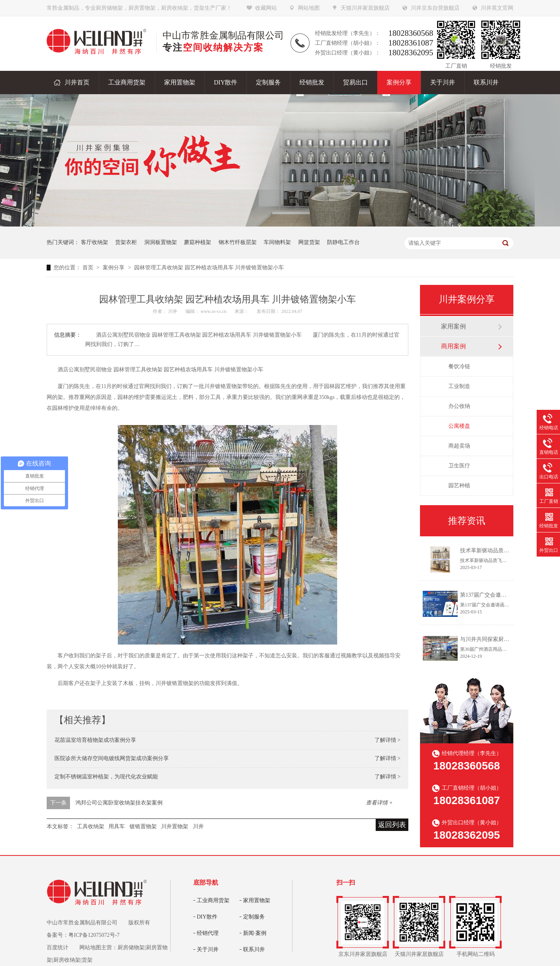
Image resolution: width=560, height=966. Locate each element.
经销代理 (208, 933)
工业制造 (459, 386)
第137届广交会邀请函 (486, 595)
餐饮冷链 (459, 366)
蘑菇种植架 (198, 242)
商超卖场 (459, 446)
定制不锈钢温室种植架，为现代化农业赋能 (106, 777)
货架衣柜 (126, 242)
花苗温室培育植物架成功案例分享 (95, 740)
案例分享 (114, 268)
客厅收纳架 (94, 242)
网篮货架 (309, 242)
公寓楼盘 (459, 426)
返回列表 (392, 825)
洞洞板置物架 (161, 242)
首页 (89, 268)
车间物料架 (277, 242)
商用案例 (453, 346)
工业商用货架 (213, 900)
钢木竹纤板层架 (238, 242)
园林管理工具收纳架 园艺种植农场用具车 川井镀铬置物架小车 (209, 268)
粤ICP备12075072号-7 (94, 935)
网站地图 (309, 8)
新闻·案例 (255, 933)
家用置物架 (257, 900)
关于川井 (208, 949)
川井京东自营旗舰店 (435, 8)
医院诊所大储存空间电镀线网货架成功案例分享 (112, 758)
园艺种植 (459, 486)
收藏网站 (266, 8)
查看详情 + (379, 803)
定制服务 (254, 917)
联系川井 (254, 949)
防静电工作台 (343, 242)
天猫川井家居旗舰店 (365, 8)
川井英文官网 (497, 8)
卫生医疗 (459, 466)
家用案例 (453, 326)
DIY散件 (207, 917)
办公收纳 (459, 406)
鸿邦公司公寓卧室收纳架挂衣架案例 (119, 803)
